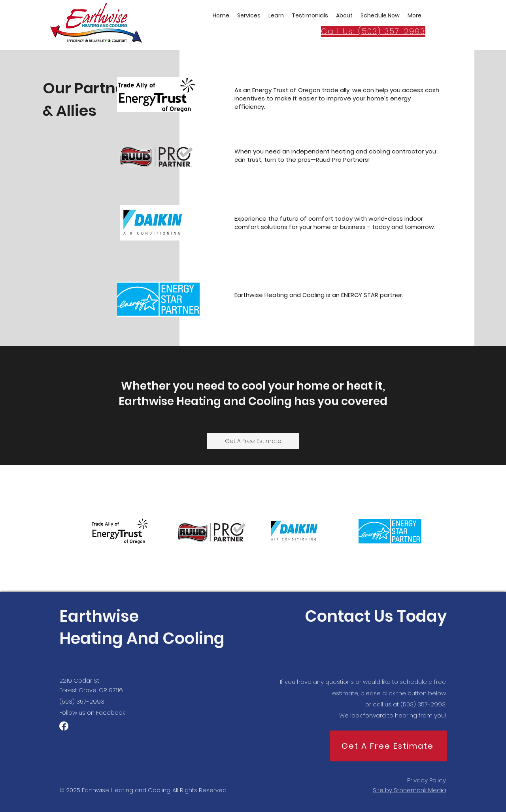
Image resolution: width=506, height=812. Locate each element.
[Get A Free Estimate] (253, 441)
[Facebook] (64, 726)
